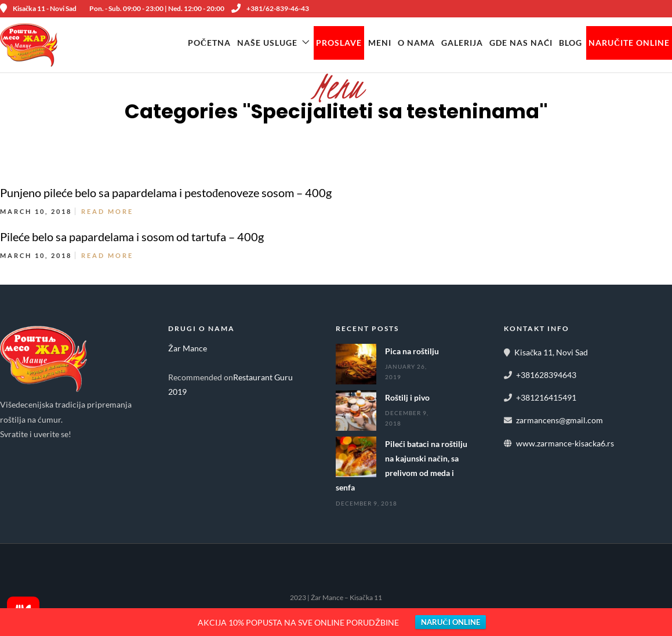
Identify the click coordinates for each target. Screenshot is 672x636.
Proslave (339, 43)
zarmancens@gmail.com (560, 421)
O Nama (416, 43)
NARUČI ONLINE (450, 622)
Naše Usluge (267, 43)
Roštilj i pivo (407, 398)
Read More (107, 212)
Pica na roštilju (412, 352)
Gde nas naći (521, 43)
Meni (380, 43)
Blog (571, 43)
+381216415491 (546, 398)
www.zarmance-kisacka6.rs (565, 443)
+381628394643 (546, 375)
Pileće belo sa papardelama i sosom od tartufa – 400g (132, 237)
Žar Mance (188, 349)
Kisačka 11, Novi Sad (551, 353)
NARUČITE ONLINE (629, 43)
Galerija (462, 43)
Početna (209, 43)
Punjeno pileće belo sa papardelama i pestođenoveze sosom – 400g (166, 193)
